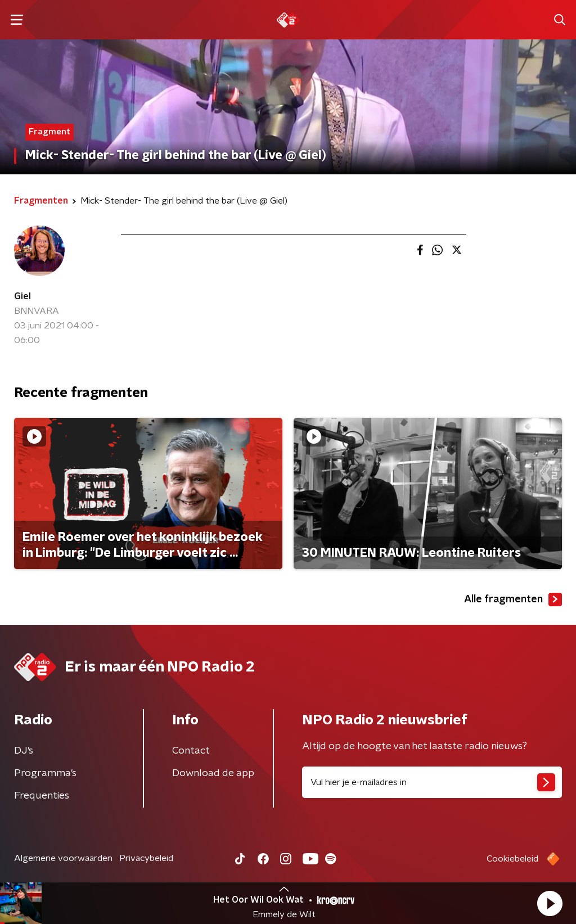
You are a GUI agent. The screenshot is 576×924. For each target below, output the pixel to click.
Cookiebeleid (512, 859)
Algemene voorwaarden (63, 858)
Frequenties (42, 796)
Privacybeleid (146, 858)
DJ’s (24, 751)
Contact (191, 751)
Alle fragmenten (513, 600)
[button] (550, 903)
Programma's (45, 773)
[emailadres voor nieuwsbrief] (432, 782)
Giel (22, 296)
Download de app (213, 773)
